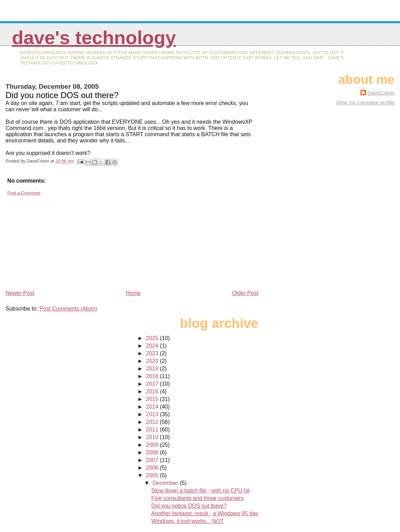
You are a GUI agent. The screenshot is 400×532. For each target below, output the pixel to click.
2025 (153, 338)
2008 (153, 452)
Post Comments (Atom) (68, 309)
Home (133, 293)
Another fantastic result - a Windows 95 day (205, 513)
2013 (153, 414)
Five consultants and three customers (197, 498)
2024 (153, 346)
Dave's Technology (94, 38)
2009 (153, 445)
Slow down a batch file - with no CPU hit (201, 491)
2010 (153, 437)
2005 (153, 475)
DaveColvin (381, 93)
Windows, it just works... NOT (188, 521)
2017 (153, 384)
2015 (153, 399)
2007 (153, 460)
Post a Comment (24, 193)
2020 (153, 361)
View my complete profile (365, 102)
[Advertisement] (58, 240)
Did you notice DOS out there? (189, 506)
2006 (153, 468)
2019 (153, 369)
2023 (153, 353)
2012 (153, 422)
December (166, 483)
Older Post (245, 293)
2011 (153, 430)
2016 (153, 391)
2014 (153, 407)
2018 (153, 376)
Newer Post (20, 293)
